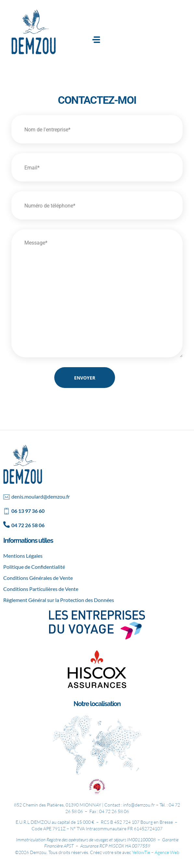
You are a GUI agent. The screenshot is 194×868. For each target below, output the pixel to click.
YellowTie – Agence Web (156, 852)
